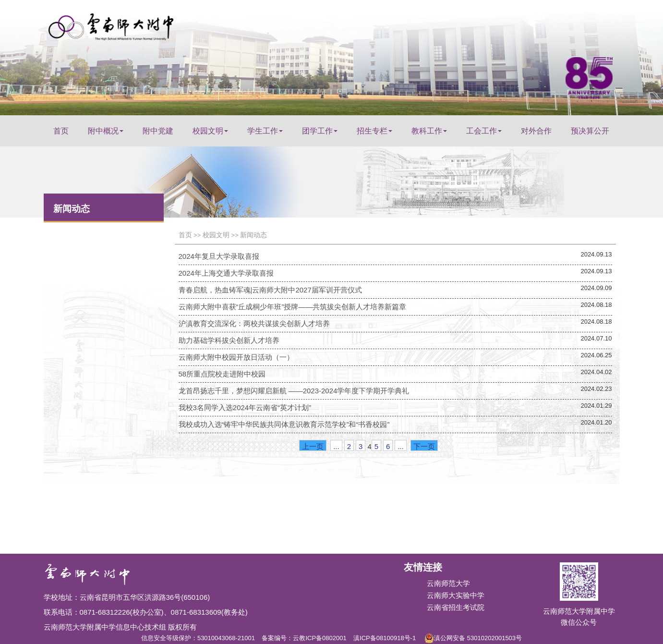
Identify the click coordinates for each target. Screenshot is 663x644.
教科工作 (429, 131)
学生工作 (265, 131)
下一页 (424, 446)
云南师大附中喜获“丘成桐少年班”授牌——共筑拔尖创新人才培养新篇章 (293, 307)
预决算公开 (590, 131)
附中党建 (158, 131)
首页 (61, 131)
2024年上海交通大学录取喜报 (226, 273)
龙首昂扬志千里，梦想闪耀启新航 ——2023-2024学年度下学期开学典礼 (294, 391)
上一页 (313, 446)
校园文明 (210, 131)
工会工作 (484, 131)
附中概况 (106, 131)
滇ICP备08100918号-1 (385, 638)
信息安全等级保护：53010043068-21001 (198, 638)
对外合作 (536, 131)
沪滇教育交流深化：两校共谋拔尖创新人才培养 (254, 323)
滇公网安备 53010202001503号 (473, 636)
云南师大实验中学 (456, 595)
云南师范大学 (448, 583)
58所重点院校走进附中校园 (222, 374)
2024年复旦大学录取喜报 (219, 256)
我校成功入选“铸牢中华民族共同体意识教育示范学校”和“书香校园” (284, 424)
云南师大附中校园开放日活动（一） (236, 357)
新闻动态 (253, 235)
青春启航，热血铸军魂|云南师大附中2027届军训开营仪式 (270, 290)
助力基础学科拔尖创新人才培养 (229, 340)
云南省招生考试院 (456, 607)
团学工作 (320, 131)
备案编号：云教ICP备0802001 (304, 638)
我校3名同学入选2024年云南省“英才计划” (245, 407)
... (336, 446)
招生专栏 (374, 131)
